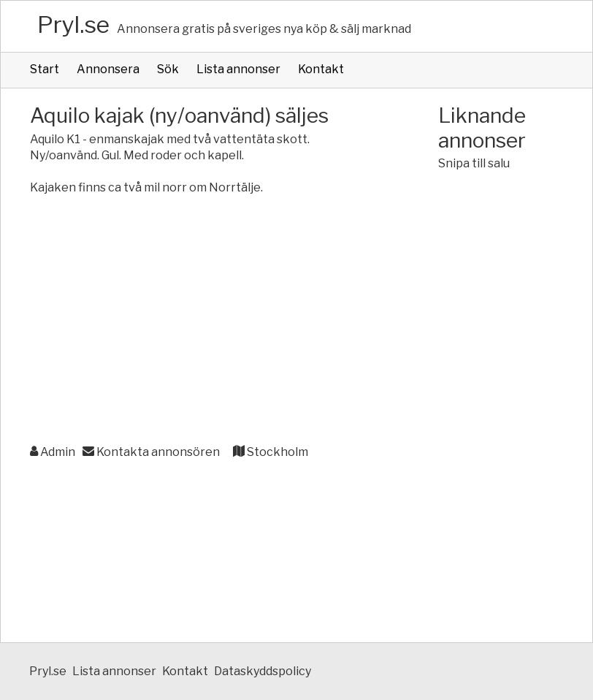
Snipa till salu (474, 163)
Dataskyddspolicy (263, 671)
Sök (168, 69)
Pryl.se (73, 24)
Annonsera (108, 69)
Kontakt (321, 69)
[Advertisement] (205, 329)
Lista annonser (238, 69)
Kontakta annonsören (151, 452)
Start (45, 69)
